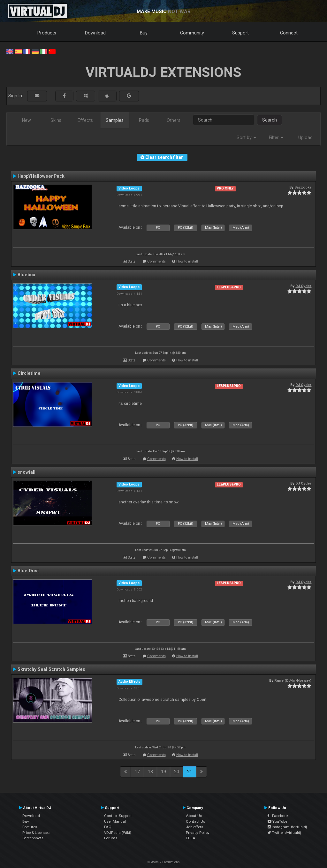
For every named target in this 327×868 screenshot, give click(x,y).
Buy (144, 33)
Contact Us (195, 821)
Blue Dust (28, 571)
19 (163, 772)
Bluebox (26, 275)
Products (47, 33)
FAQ (108, 827)
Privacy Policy (198, 833)
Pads (144, 120)
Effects (85, 120)
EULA (191, 838)
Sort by (246, 137)
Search (270, 120)
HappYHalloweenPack (41, 176)
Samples (115, 120)
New (27, 120)
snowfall (27, 472)
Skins (56, 120)
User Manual (115, 821)
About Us (194, 816)
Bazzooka (303, 187)
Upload (305, 137)
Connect (289, 33)
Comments (156, 261)
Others (174, 120)
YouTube (277, 821)
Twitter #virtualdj (284, 833)
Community (192, 33)
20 (177, 772)
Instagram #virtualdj (287, 827)
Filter (276, 137)
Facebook (278, 816)
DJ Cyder (303, 286)
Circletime (29, 373)
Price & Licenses (36, 833)
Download (95, 33)
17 (137, 772)
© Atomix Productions (164, 862)
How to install (187, 261)
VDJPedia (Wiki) (118, 833)
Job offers (194, 827)
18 (150, 772)
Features (30, 827)
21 (190, 772)
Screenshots (33, 838)
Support (240, 33)
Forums (111, 838)
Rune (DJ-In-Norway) (293, 680)
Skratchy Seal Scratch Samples (51, 669)
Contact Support (118, 816)
